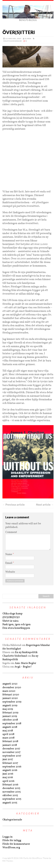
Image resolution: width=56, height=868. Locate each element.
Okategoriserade (12, 41)
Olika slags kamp (12, 614)
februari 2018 (10, 741)
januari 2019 (10, 716)
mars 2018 (8, 738)
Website (10, 572)
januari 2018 (10, 745)
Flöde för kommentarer (16, 844)
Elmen (28, 39)
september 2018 (12, 724)
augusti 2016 (10, 770)
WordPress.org (11, 848)
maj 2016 (8, 777)
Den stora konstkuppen (16, 628)
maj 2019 (8, 709)
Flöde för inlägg (12, 840)
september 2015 (12, 799)
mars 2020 (9, 691)
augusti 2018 (10, 727)
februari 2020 (11, 695)
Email (9, 563)
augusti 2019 (10, 706)
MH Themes (8, 861)
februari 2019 (10, 713)
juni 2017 (8, 759)
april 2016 (8, 781)
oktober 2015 (10, 795)
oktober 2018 (10, 720)
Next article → (45, 505)
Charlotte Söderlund (15, 656)
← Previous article (14, 505)
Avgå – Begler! (23, 667)
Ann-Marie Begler (25, 663)
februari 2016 (10, 785)
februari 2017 (10, 763)
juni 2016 (8, 774)
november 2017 (11, 752)
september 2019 (12, 702)
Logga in (8, 837)
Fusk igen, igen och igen (17, 625)
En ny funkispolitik (26, 652)
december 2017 (11, 749)
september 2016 (12, 767)
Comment (11, 532)
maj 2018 (8, 731)
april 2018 (8, 734)
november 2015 (12, 792)
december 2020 (12, 688)
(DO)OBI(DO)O (11, 617)
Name (9, 554)
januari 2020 (10, 698)
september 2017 (12, 756)
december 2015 (11, 788)
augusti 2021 (10, 684)
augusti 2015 (10, 803)
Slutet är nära (10, 621)
